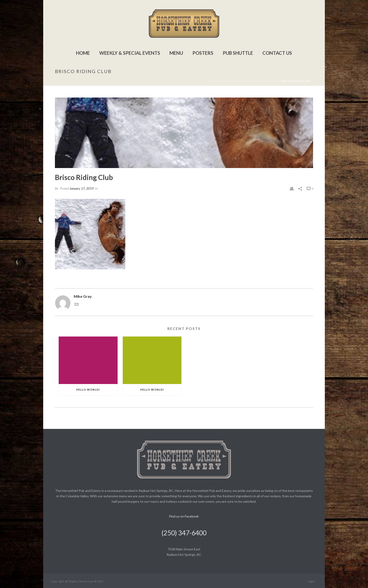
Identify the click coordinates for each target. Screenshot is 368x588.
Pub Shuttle (238, 53)
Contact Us (277, 53)
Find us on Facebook (184, 516)
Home (83, 53)
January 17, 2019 (82, 188)
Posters (203, 53)
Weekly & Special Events (130, 53)
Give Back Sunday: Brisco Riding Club (249, 81)
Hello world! (88, 390)
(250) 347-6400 (184, 533)
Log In (311, 581)
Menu (176, 53)
